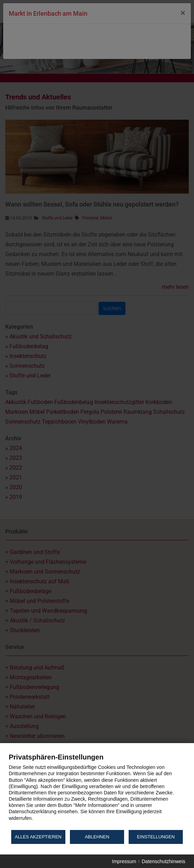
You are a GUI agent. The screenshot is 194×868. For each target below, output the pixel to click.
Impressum (124, 861)
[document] (97, 791)
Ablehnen (97, 837)
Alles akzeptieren (38, 837)
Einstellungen (156, 837)
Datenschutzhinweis (163, 861)
